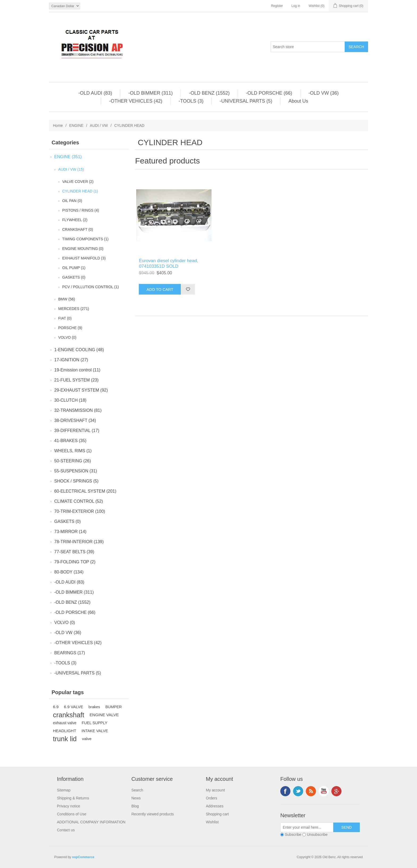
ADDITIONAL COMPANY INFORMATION (91, 822)
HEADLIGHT (65, 731)
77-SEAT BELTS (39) (74, 552)
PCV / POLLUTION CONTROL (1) (91, 287)
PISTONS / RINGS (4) (81, 210)
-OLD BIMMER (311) (150, 93)
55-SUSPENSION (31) (76, 471)
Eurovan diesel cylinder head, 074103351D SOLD (168, 263)
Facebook (285, 791)
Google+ (336, 791)
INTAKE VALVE (95, 731)
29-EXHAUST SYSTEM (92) (81, 390)
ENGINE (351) (68, 157)
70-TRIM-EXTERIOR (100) (80, 511)
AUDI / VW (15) (71, 169)
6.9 (56, 707)
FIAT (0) (65, 318)
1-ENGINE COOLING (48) (79, 350)
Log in (296, 6)
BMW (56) (67, 299)
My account (215, 790)
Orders (212, 798)
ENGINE (76, 125)
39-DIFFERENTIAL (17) (77, 431)
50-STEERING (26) (73, 461)
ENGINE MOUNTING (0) (83, 249)
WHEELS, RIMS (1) (73, 451)
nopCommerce (83, 857)
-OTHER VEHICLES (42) (136, 101)
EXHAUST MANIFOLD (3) (84, 258)
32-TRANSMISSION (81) (78, 410)
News (136, 798)
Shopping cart (217, 814)
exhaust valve (65, 723)
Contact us (66, 830)
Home (58, 125)
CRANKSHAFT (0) (78, 229)
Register (277, 6)
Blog (135, 806)
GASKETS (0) (74, 277)
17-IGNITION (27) (71, 360)
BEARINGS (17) (70, 653)
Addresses (215, 806)
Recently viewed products (153, 814)
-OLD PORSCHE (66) (269, 93)
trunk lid (65, 739)
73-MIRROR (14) (70, 532)
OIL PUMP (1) (74, 268)
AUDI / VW (99, 125)
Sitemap (64, 790)
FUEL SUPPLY (94, 723)
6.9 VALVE (74, 707)
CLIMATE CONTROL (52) (79, 501)
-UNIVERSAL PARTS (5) (246, 101)
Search (137, 790)
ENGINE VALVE (104, 715)
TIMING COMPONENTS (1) (85, 239)
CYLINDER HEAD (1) (80, 191)
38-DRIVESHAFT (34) (75, 420)
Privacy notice (68, 806)
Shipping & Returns (73, 798)
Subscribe (293, 835)
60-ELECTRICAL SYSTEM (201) (85, 491)
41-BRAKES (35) (70, 441)
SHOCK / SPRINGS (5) (76, 481)
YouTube (324, 791)
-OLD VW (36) (324, 93)
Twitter (298, 791)
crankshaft (69, 715)
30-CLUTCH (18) (70, 400)
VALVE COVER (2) (78, 182)
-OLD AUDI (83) (95, 93)
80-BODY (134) (69, 572)
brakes (94, 707)
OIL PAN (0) (72, 201)
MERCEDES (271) (74, 309)
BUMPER (114, 707)
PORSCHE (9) (70, 328)
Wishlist (212, 822)
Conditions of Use (72, 814)
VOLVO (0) (67, 337)
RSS (311, 791)
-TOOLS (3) (191, 101)
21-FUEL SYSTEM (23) (76, 380)
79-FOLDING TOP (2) (75, 562)
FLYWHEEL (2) (75, 220)
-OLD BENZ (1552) (209, 93)
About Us (298, 101)
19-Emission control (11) (77, 370)
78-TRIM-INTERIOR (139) (79, 542)
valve (87, 739)
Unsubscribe (317, 835)
